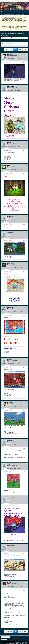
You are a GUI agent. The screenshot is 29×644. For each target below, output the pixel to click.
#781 (24, 62)
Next (25, 50)
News (23, 15)
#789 (24, 367)
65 (20, 50)
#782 (24, 94)
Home (2, 15)
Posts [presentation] (3, 43)
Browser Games (11, 15)
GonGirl (12, 611)
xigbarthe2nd (13, 457)
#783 (24, 150)
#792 (24, 472)
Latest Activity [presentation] (10, 43)
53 (15, 50)
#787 (24, 271)
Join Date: (10, 59)
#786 (24, 241)
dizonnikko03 (13, 539)
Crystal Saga (18, 15)
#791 (24, 448)
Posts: (19, 59)
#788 (24, 315)
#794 (24, 554)
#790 (24, 410)
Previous (9, 50)
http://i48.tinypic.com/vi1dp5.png (11, 594)
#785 (24, 225)
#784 (24, 173)
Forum (6, 15)
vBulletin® (21, 642)
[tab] (3, 43)
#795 (24, 590)
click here (17, 29)
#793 (24, 506)
